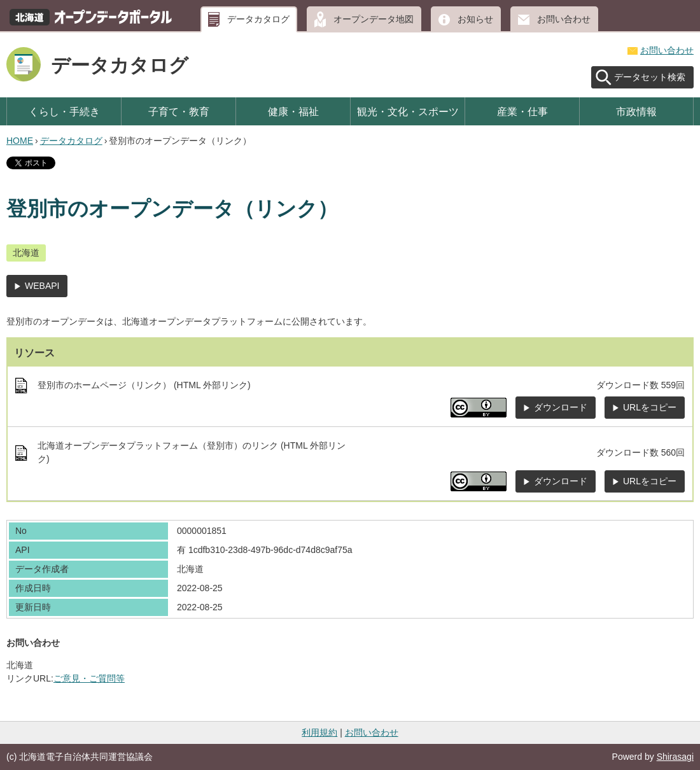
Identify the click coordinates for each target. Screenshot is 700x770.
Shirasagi (675, 757)
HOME (20, 141)
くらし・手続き (64, 111)
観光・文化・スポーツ (408, 111)
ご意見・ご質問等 (89, 678)
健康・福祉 (293, 111)
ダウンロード (561, 407)
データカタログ (258, 19)
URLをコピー (650, 407)
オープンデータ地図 (374, 19)
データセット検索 (650, 77)
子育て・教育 (179, 111)
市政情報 (636, 111)
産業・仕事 (522, 111)
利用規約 (319, 732)
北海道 (26, 253)
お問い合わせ (564, 19)
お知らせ (475, 19)
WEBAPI (42, 286)
